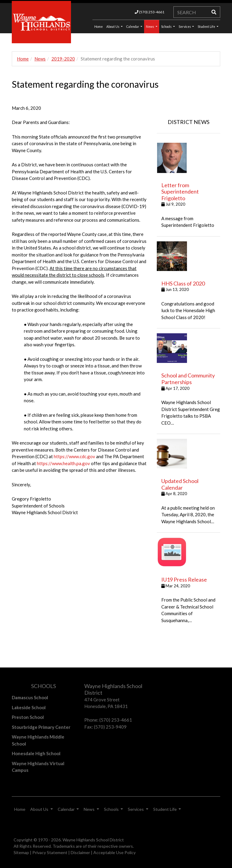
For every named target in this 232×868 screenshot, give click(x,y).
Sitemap (21, 852)
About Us (113, 27)
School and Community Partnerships (188, 379)
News (150, 27)
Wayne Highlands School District (93, 840)
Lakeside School (29, 707)
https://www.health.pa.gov (63, 463)
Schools (167, 27)
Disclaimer (80, 852)
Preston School (28, 717)
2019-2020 (63, 59)
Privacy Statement (50, 852)
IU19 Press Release (184, 579)
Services (185, 27)
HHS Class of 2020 (183, 283)
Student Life (207, 27)
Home (23, 59)
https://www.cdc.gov (74, 456)
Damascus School (30, 697)
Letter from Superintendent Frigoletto (180, 192)
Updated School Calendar (180, 484)
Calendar (133, 27)
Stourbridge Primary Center (41, 727)
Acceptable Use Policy (114, 852)
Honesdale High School (36, 753)
